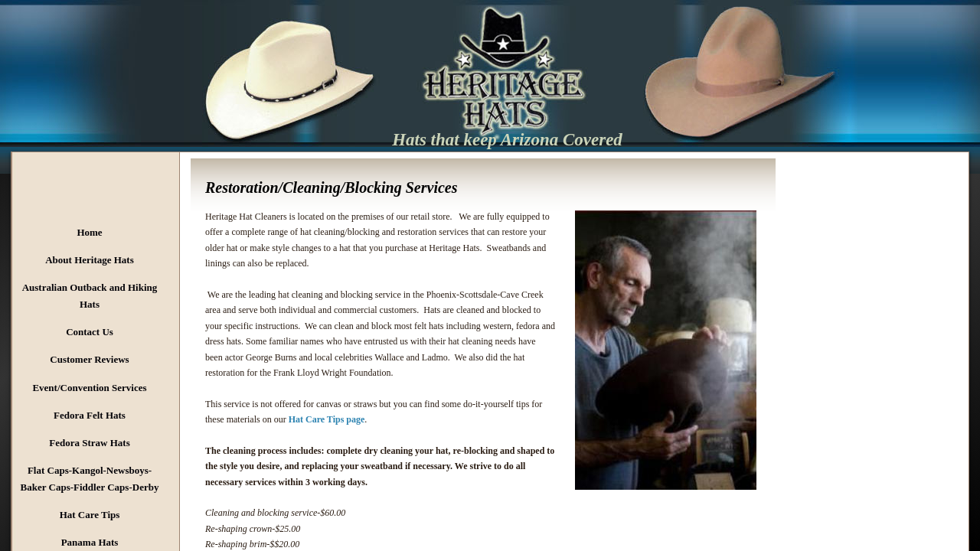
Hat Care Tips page (327, 419)
